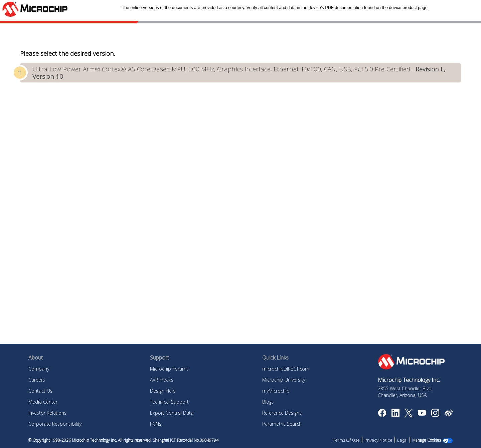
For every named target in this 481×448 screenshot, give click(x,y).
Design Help (163, 391)
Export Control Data (172, 413)
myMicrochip (276, 391)
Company (39, 369)
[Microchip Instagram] (435, 415)
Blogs (268, 402)
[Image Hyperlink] (422, 414)
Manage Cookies (427, 440)
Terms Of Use (346, 440)
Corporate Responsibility (55, 424)
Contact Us (40, 391)
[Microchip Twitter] (409, 415)
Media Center (43, 402)
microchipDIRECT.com (286, 369)
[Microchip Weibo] (448, 414)
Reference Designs (282, 413)
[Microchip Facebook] (382, 415)
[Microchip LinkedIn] (395, 415)
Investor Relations (47, 413)
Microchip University (284, 380)
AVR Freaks (162, 380)
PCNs (156, 424)
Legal (402, 440)
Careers (37, 380)
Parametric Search (282, 424)
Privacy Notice (378, 440)
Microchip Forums (169, 369)
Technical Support (169, 402)
